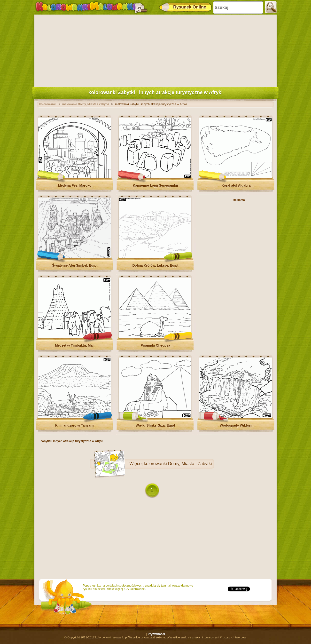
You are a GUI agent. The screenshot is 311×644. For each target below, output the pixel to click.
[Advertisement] (155, 50)
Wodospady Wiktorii (236, 425)
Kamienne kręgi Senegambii (155, 185)
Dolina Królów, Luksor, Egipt (155, 265)
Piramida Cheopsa (155, 345)
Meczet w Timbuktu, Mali (75, 345)
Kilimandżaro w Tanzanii (75, 425)
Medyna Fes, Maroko (75, 185)
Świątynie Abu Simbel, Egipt (75, 265)
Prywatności (156, 634)
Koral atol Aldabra (236, 185)
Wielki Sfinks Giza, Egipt (155, 425)
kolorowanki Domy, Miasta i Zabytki (178, 464)
